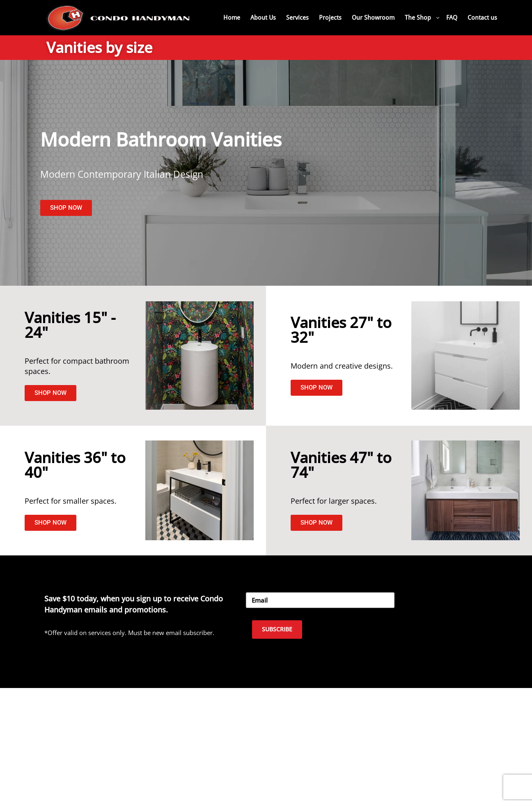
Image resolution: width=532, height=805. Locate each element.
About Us (263, 18)
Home (232, 18)
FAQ (452, 18)
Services (297, 18)
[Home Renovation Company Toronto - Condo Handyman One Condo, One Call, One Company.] (118, 17)
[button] (438, 18)
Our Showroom (373, 18)
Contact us (482, 18)
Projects (330, 18)
